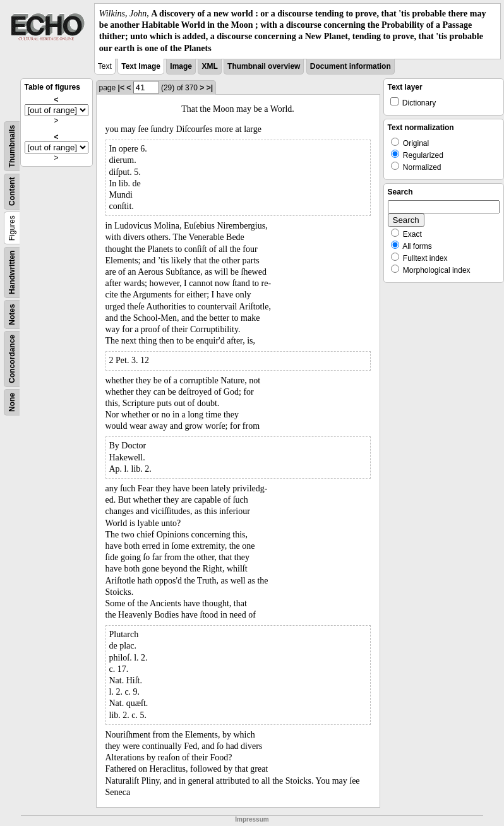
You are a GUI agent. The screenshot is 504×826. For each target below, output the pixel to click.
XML (209, 66)
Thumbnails (12, 146)
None (12, 402)
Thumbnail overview (264, 66)
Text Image (141, 66)
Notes (12, 314)
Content (12, 191)
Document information (351, 66)
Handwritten (12, 272)
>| (210, 88)
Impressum (252, 819)
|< (121, 88)
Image (181, 66)
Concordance (12, 359)
